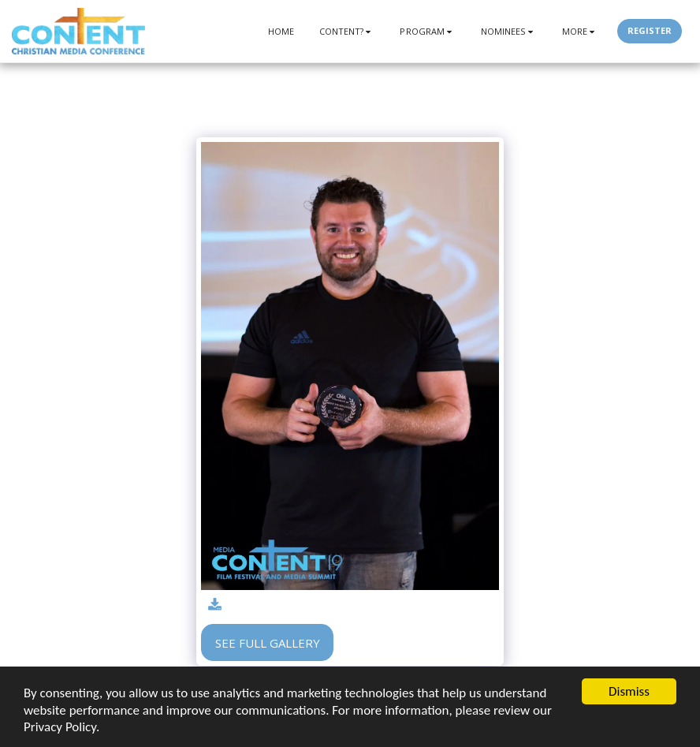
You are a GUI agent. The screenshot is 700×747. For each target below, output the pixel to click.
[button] (347, 31)
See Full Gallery (268, 643)
